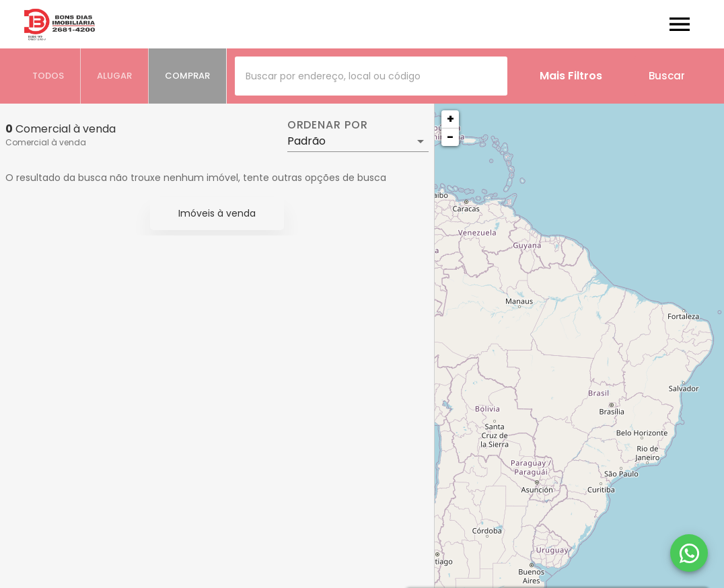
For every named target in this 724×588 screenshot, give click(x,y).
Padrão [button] (306, 141)
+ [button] (450, 119)
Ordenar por (328, 125)
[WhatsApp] (689, 553)
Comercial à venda (46, 142)
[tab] (48, 76)
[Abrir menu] (680, 24)
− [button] (450, 137)
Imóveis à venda (217, 213)
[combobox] (371, 76)
